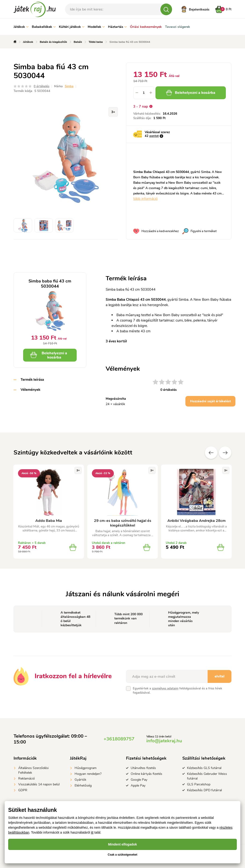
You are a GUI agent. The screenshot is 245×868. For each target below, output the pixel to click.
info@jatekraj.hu (164, 741)
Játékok (21, 27)
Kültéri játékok (72, 27)
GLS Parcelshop (199, 784)
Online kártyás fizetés (146, 774)
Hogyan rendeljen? (88, 774)
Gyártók (80, 780)
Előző (211, 453)
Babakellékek (44, 27)
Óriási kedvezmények (146, 27)
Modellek (96, 27)
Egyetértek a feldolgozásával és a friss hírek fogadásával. (177, 691)
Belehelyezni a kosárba (191, 93)
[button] (151, 93)
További (225, 453)
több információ (145, 199)
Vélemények (30, 390)
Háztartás (117, 27)
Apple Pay (138, 786)
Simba (69, 86)
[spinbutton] (144, 93)
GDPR (23, 790)
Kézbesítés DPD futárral (204, 790)
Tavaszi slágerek (178, 27)
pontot (154, 136)
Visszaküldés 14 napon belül (39, 784)
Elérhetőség (83, 786)
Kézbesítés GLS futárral (204, 768)
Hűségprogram (86, 768)
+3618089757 (119, 739)
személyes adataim (165, 689)
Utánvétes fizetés (143, 768)
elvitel (220, 676)
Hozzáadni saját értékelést (210, 401)
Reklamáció (27, 778)
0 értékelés (41, 86)
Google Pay (139, 780)
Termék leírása (32, 380)
